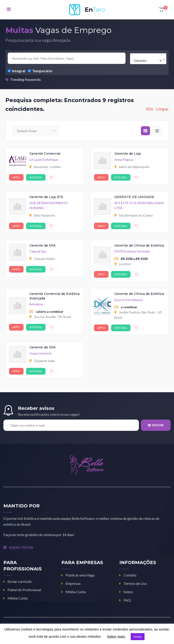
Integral (16, 71)
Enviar (156, 425)
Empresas (73, 583)
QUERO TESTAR (18, 547)
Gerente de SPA (42, 245)
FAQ (127, 600)
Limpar (162, 109)
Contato (130, 575)
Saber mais (116, 636)
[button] (162, 10)
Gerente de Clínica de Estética (139, 294)
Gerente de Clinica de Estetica (139, 245)
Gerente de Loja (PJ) (46, 197)
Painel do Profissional (24, 590)
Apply (16, 177)
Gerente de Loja (128, 154)
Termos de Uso (135, 583)
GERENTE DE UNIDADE (134, 197)
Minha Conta (18, 598)
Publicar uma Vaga (80, 575)
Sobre (128, 592)
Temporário (40, 71)
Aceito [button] (138, 637)
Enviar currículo (20, 581)
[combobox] (148, 59)
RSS (150, 109)
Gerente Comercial (45, 154)
